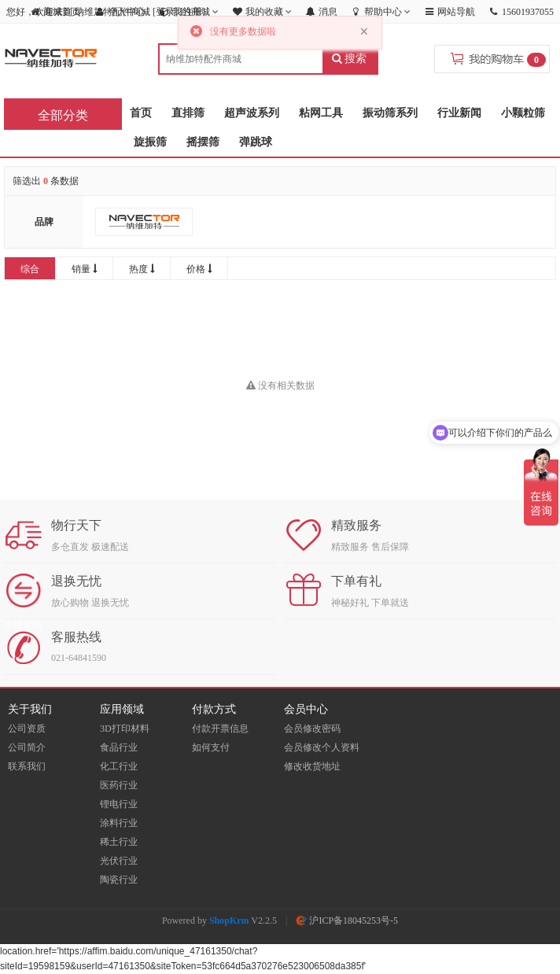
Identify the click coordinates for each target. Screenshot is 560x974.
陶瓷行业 (119, 880)
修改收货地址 (312, 766)
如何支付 (211, 747)
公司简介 (27, 747)
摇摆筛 (203, 142)
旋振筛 (150, 142)
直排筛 (188, 113)
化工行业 (119, 766)
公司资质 (27, 729)
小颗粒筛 (523, 113)
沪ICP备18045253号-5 (347, 921)
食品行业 (119, 747)
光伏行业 (119, 861)
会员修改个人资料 (322, 747)
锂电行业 (119, 804)
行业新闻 (459, 113)
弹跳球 (256, 142)
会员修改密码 (312, 729)
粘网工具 (321, 113)
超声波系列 (252, 113)
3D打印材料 (125, 729)
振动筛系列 (390, 113)
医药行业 (119, 785)
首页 (141, 113)
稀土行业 (119, 842)
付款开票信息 (220, 729)
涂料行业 (119, 823)
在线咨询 (23, 625)
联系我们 (27, 766)
